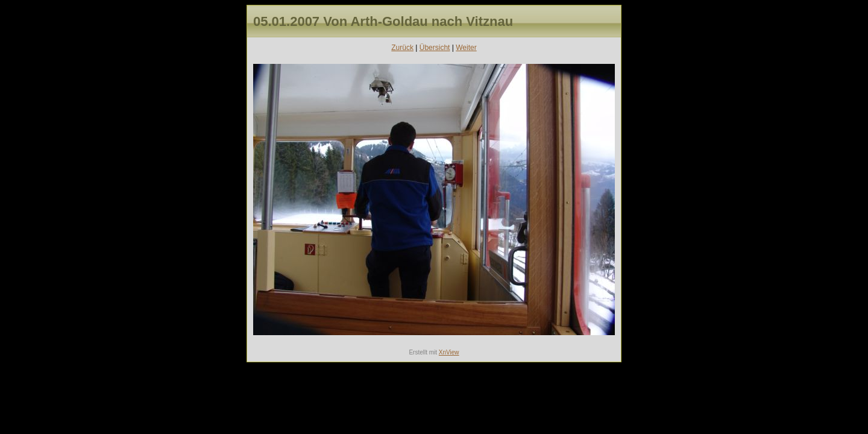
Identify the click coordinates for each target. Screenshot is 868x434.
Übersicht (435, 48)
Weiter (466, 48)
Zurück (402, 48)
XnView (449, 352)
